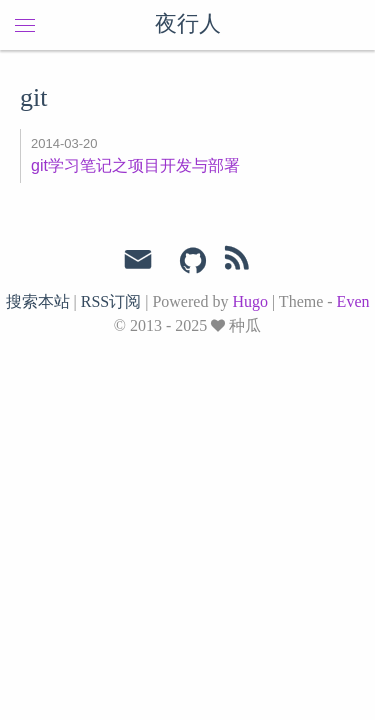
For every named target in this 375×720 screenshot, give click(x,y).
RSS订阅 (111, 301)
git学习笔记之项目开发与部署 (135, 165)
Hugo (250, 301)
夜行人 (188, 25)
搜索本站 (38, 301)
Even (353, 301)
